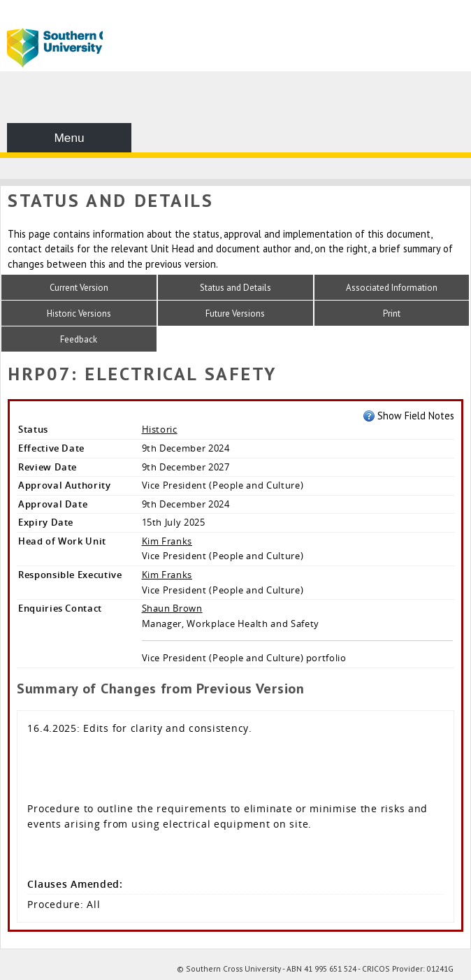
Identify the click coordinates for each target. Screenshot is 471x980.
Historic (160, 429)
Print (392, 314)
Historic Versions (79, 314)
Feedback (79, 339)
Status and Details (235, 288)
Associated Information (392, 288)
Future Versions (235, 314)
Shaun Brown (172, 608)
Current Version (79, 288)
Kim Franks (167, 541)
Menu (69, 138)
